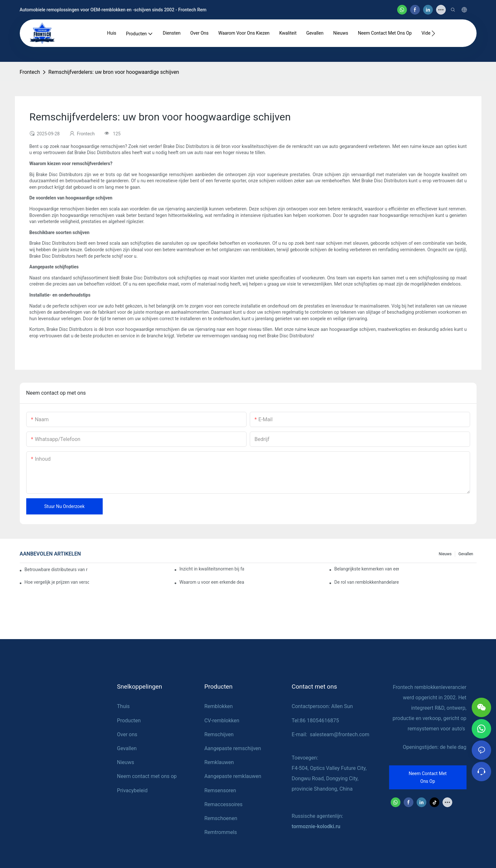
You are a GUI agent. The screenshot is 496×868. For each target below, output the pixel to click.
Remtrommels (221, 832)
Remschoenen (221, 818)
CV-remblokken (222, 721)
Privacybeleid (132, 790)
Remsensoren (220, 790)
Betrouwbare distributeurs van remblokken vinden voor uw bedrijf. (56, 569)
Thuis (123, 706)
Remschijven (219, 734)
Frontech (30, 72)
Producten (129, 721)
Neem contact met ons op (147, 776)
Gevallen (466, 554)
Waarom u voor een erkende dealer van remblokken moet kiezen (212, 582)
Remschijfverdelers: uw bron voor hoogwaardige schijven (114, 72)
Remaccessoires (224, 804)
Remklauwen (219, 762)
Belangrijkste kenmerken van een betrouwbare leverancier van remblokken (367, 569)
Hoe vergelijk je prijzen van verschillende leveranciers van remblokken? (57, 582)
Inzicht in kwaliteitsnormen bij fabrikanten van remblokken (212, 569)
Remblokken (219, 706)
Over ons (127, 734)
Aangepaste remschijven (233, 748)
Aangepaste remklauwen (233, 776)
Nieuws (445, 554)
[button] (433, 33)
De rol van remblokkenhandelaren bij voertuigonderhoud (367, 582)
